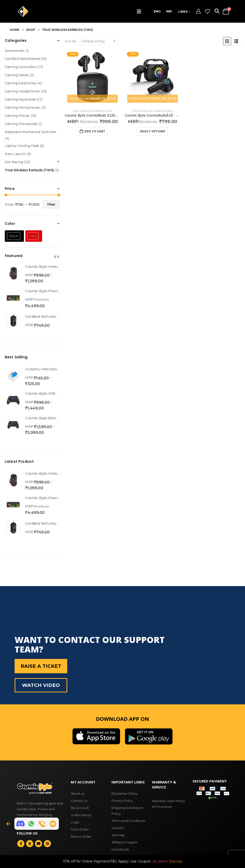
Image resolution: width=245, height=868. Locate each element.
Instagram (47, 844)
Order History (81, 815)
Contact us (79, 801)
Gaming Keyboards (20, 99)
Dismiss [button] (176, 861)
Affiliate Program (125, 842)
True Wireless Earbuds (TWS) (92, 111)
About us (78, 794)
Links (183, 12)
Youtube (39, 844)
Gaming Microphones (23, 108)
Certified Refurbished (22, 59)
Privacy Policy (122, 801)
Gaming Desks (17, 75)
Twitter (30, 844)
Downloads (120, 849)
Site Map (118, 835)
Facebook (21, 844)
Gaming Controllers (21, 67)
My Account (80, 808)
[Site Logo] (23, 11)
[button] (140, 11)
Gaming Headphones (22, 91)
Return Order (81, 837)
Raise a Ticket (41, 666)
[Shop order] (99, 41)
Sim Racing (14, 162)
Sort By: (71, 41)
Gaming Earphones (21, 83)
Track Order (80, 829)
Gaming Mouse (17, 116)
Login (75, 822)
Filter (51, 204)
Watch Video (41, 685)
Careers (118, 828)
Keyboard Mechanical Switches (31, 132)
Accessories (15, 51)
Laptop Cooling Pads (22, 146)
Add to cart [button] (95, 131)
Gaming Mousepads (21, 124)
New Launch (15, 154)
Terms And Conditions (128, 821)
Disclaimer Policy (125, 794)
